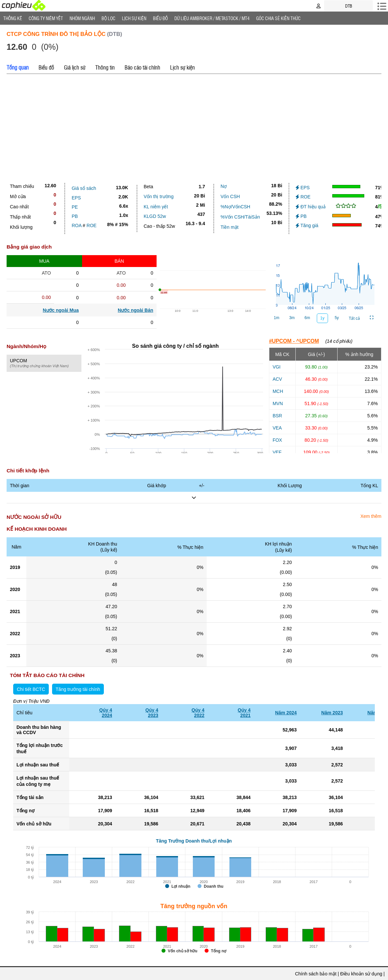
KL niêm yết (156, 207)
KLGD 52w (155, 216)
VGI (277, 367)
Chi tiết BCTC (31, 689)
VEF (277, 452)
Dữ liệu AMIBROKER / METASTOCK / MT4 (212, 18)
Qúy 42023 (152, 713)
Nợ (224, 186)
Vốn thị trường (159, 196)
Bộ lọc (108, 18)
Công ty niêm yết (46, 18)
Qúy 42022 (198, 713)
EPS (76, 198)
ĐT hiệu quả (311, 207)
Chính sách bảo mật (316, 974)
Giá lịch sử (75, 67)
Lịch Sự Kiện (134, 18)
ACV (277, 379)
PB (75, 216)
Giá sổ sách (84, 188)
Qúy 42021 (244, 713)
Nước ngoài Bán (135, 310)
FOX (277, 440)
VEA (277, 428)
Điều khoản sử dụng (361, 974)
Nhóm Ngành (82, 18)
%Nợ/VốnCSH (235, 207)
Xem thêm (371, 516)
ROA (76, 225)
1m (276, 318)
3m (292, 318)
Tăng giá (307, 225)
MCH (278, 391)
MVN (278, 403)
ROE (92, 225)
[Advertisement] (194, 127)
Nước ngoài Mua (61, 310)
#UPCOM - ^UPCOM (294, 341)
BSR (277, 416)
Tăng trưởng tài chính (78, 689)
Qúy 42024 (106, 713)
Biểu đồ (160, 18)
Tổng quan (18, 67)
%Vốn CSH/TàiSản (240, 217)
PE (75, 207)
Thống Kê (13, 18)
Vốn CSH (230, 196)
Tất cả (354, 318)
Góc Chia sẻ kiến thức (278, 18)
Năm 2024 (286, 713)
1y (323, 318)
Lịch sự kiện (182, 67)
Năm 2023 (332, 713)
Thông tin (105, 67)
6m (307, 318)
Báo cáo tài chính (142, 67)
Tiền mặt (229, 227)
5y (337, 318)
